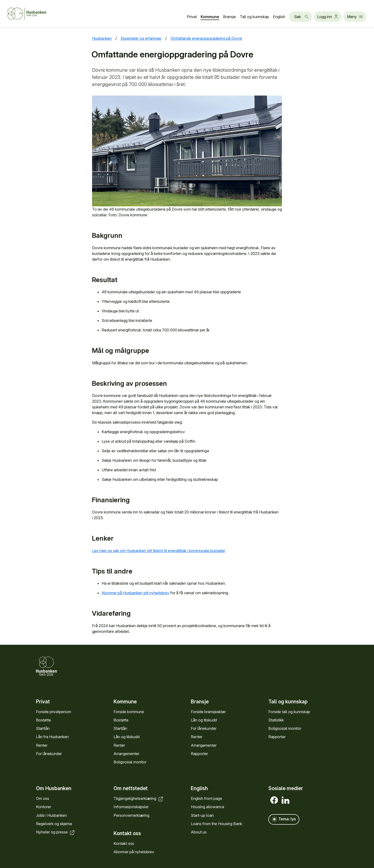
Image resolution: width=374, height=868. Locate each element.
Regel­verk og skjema (54, 824)
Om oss (43, 798)
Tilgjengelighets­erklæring (139, 798)
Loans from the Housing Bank (216, 824)
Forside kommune (129, 712)
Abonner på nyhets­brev (134, 852)
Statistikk (276, 720)
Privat (192, 17)
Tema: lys (284, 819)
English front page (206, 798)
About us (199, 832)
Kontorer (44, 807)
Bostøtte (44, 720)
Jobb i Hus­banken (51, 815)
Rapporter (199, 754)
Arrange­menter (126, 754)
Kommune (210, 17)
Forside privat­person (54, 712)
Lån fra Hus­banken (52, 737)
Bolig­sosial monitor (130, 762)
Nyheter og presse (56, 832)
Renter (42, 745)
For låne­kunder (49, 754)
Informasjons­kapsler (131, 807)
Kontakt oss (124, 843)
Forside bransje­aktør (208, 712)
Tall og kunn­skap (254, 17)
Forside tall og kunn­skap (289, 712)
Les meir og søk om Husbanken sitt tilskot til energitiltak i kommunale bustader (159, 551)
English (279, 17)
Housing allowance (208, 807)
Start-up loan (202, 815)
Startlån (43, 728)
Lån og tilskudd (127, 737)
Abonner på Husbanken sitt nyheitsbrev (135, 593)
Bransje (229, 17)
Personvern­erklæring (131, 815)
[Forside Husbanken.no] (27, 14)
